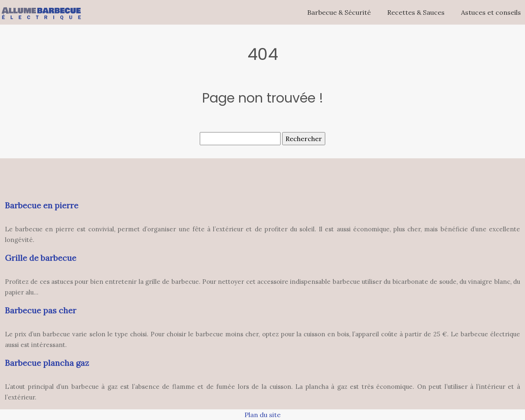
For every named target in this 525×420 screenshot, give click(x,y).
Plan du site (262, 415)
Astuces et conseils (491, 12)
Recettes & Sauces (416, 12)
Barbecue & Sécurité (339, 12)
